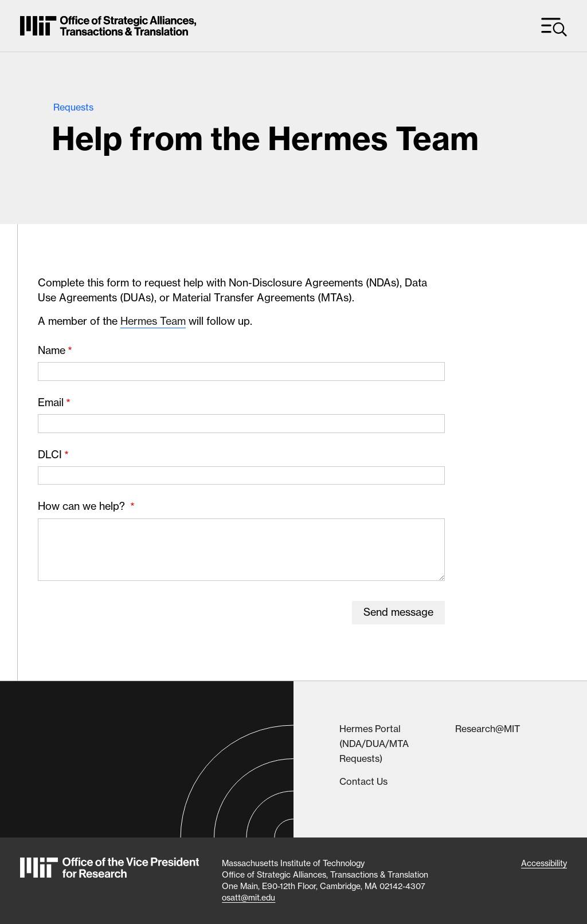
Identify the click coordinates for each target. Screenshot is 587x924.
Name (52, 350)
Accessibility (544, 863)
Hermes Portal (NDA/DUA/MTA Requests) (374, 744)
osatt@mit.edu (249, 898)
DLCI (50, 455)
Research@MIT (488, 729)
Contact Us (363, 781)
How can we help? (83, 506)
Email (51, 402)
